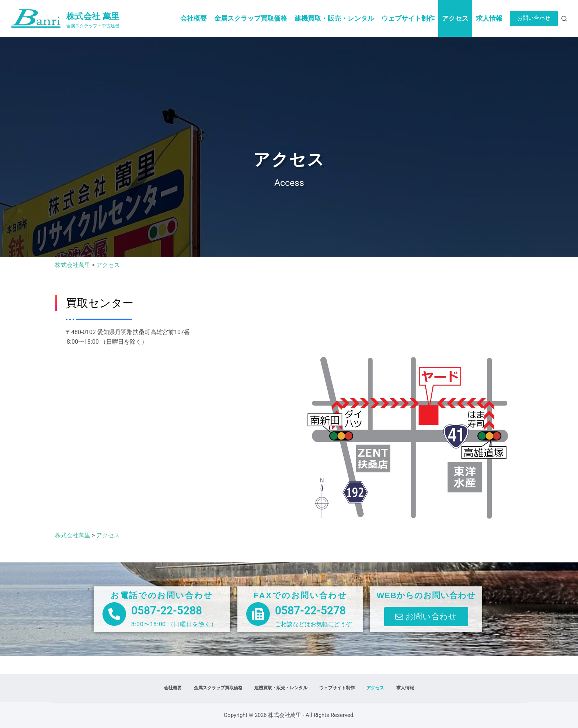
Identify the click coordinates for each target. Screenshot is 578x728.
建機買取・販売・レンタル (334, 18)
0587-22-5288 (167, 611)
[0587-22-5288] (114, 614)
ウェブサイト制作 (408, 18)
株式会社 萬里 (93, 16)
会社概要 (194, 18)
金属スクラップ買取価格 (251, 18)
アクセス (455, 18)
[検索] (564, 19)
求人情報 (489, 18)
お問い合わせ (534, 18)
